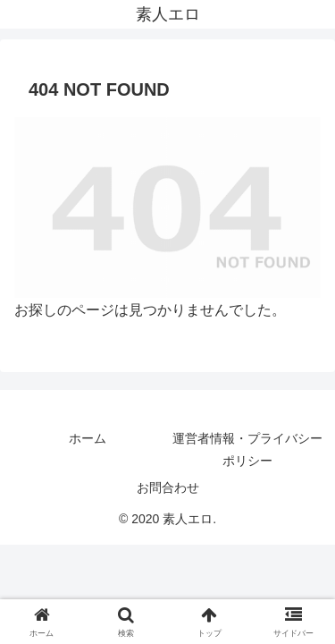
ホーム (88, 438)
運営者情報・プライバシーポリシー (247, 449)
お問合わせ (168, 487)
